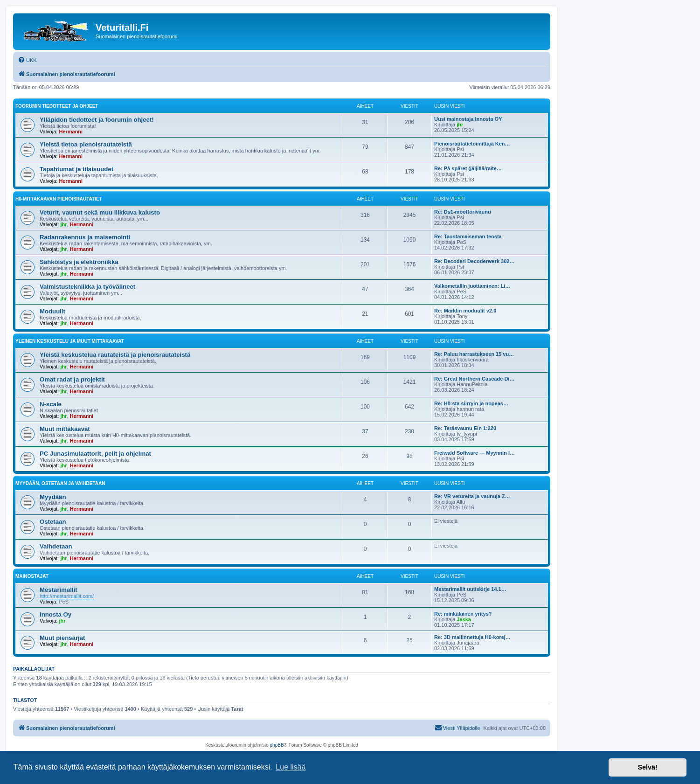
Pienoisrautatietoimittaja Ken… (472, 144)
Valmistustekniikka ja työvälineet (87, 287)
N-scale (51, 404)
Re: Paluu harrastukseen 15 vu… (474, 354)
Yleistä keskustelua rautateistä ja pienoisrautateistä (115, 355)
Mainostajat (32, 576)
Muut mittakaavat (65, 429)
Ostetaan (53, 522)
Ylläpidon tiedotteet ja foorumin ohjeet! (97, 120)
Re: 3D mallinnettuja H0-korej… (472, 637)
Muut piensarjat (62, 638)
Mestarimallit (59, 590)
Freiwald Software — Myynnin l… (475, 453)
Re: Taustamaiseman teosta (468, 236)
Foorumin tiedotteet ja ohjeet (57, 106)
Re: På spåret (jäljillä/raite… (468, 168)
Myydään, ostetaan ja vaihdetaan (60, 483)
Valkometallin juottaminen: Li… (472, 286)
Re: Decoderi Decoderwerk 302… (474, 261)
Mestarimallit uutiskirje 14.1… (470, 589)
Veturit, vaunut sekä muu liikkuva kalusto (100, 212)
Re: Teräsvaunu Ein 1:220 (465, 428)
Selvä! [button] (647, 767)
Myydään (53, 497)
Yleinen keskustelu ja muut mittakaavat (70, 341)
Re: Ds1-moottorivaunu (463, 212)
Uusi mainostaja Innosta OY (468, 119)
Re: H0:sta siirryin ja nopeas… (471, 403)
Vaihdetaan (56, 546)
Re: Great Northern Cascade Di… (474, 379)
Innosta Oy (55, 614)
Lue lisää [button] (291, 767)
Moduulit (52, 311)
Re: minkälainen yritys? (463, 614)
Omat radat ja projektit (72, 379)
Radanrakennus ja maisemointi (85, 237)
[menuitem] (27, 60)
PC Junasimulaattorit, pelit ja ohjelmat (95, 454)
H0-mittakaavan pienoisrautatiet (59, 199)
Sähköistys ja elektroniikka (79, 262)
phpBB (277, 745)
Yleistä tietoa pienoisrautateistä (86, 144)
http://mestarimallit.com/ (67, 596)
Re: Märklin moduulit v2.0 (465, 311)
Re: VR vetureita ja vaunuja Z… (472, 496)
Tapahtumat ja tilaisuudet (76, 169)
